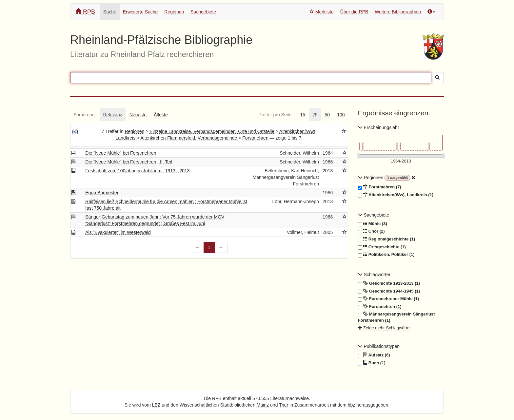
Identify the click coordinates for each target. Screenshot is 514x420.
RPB (85, 12)
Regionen (174, 12)
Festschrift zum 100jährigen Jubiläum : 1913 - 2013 (137, 171)
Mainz (263, 405)
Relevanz (112, 115)
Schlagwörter (374, 275)
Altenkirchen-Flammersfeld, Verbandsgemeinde (189, 138)
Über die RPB (354, 12)
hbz (352, 405)
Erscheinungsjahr (379, 127)
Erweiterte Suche (140, 12)
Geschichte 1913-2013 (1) (389, 283)
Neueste (138, 115)
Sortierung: (85, 115)
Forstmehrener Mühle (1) (389, 299)
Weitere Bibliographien (398, 12)
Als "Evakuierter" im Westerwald (118, 232)
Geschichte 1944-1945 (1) (389, 291)
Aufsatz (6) (374, 355)
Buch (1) (372, 363)
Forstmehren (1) (380, 307)
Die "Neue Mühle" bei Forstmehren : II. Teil (128, 162)
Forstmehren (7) (380, 187)
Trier (284, 405)
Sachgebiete (203, 12)
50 (327, 115)
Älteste (161, 115)
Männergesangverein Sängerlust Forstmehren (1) (396, 317)
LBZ (156, 405)
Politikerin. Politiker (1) (386, 255)
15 (303, 115)
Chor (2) (371, 231)
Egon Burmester (102, 193)
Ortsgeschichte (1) (382, 247)
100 (341, 115)
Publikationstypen (379, 346)
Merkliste (322, 12)
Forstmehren (256, 138)
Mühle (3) (373, 224)
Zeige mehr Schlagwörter (385, 328)
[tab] (85, 115)
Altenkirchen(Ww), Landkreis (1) (396, 195)
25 (315, 115)
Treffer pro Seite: (276, 115)
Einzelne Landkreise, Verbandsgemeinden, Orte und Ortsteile (212, 131)
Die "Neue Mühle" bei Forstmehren (121, 153)
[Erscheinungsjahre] (401, 161)
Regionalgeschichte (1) (387, 239)
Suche (110, 12)
